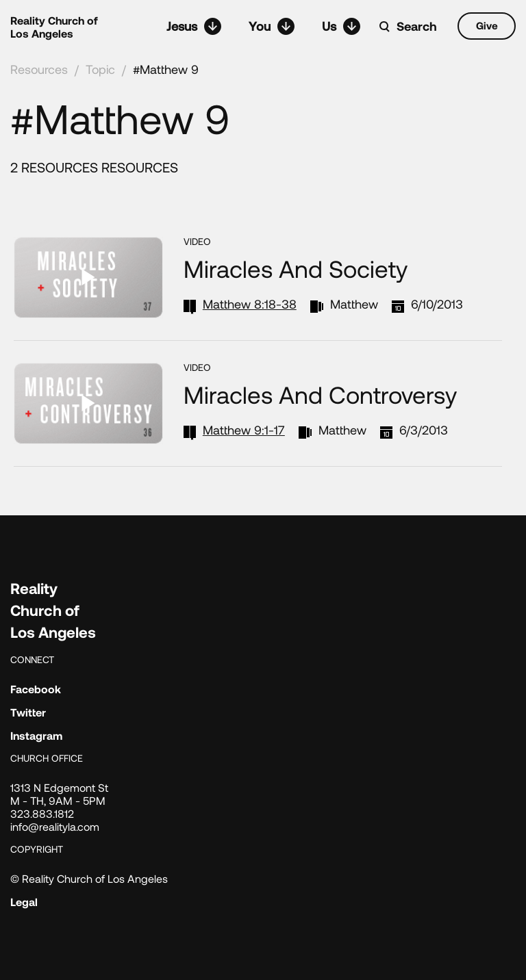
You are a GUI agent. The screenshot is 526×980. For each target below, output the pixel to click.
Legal (24, 902)
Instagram (36, 735)
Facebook (36, 689)
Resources (39, 69)
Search (417, 26)
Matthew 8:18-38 (250, 304)
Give (487, 25)
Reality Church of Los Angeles (54, 27)
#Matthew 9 (166, 69)
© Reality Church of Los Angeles (89, 878)
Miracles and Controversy (320, 394)
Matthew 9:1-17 (244, 430)
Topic (100, 69)
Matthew (354, 304)
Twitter (28, 712)
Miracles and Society (296, 268)
